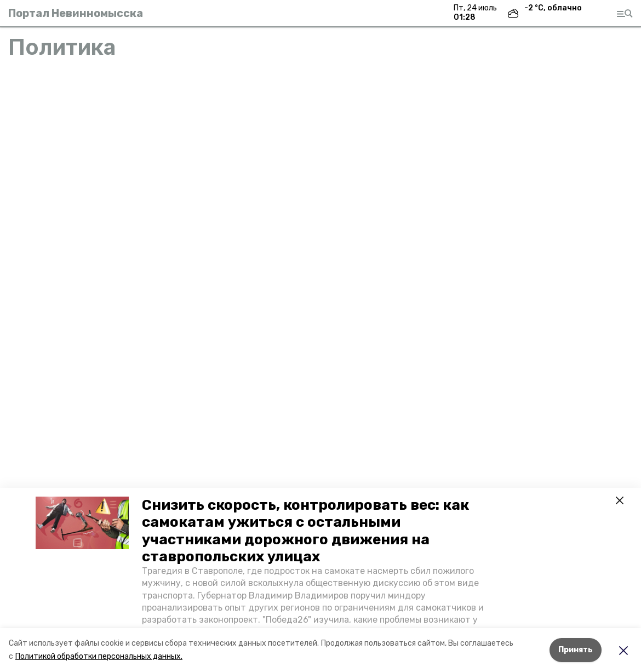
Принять (576, 650)
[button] (82, 523)
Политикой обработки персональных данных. (99, 656)
